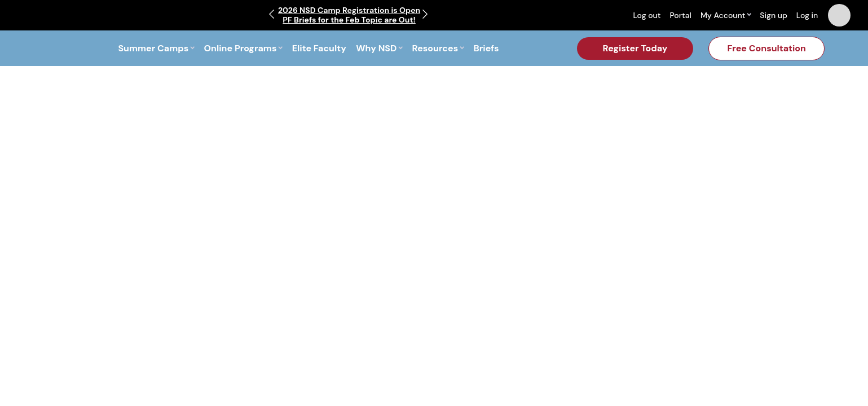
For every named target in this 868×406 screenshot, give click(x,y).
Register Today (635, 48)
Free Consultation (766, 48)
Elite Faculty (319, 48)
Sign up (774, 15)
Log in (807, 15)
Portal (680, 15)
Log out (647, 15)
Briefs (486, 48)
